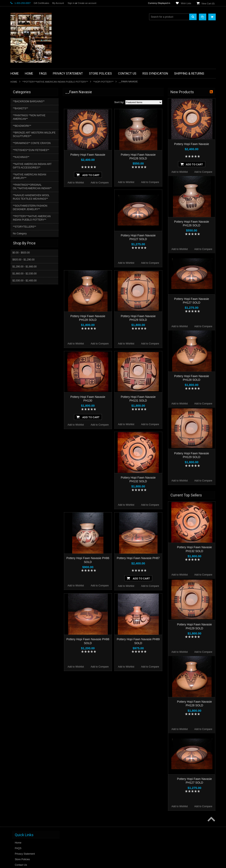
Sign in (71, 3)
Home (14, 82)
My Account (58, 3)
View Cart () (208, 3)
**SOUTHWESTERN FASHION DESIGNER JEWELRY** (30, 208)
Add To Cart (88, 175)
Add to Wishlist (76, 183)
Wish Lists (186, 3)
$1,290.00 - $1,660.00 (25, 267)
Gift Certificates (41, 3)
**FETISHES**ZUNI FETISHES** (31, 150)
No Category (20, 234)
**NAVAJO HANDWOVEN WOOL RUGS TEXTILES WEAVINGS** (31, 197)
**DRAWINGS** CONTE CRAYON (32, 143)
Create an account (87, 3)
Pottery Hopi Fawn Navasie (88, 155)
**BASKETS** (21, 108)
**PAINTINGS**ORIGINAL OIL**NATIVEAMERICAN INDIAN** (32, 187)
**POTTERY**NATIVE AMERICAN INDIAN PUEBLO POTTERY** (55, 82)
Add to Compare (100, 183)
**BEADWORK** (22, 126)
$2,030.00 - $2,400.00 (25, 281)
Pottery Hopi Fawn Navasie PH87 (138, 558)
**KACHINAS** (21, 157)
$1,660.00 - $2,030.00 (25, 274)
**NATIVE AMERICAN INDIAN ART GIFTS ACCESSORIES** (32, 166)
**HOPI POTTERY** (103, 82)
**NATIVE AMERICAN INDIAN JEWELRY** (30, 176)
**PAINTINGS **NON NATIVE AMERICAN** (29, 117)
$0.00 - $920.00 (21, 253)
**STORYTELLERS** (25, 227)
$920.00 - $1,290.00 (24, 260)
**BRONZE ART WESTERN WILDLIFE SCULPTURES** (34, 134)
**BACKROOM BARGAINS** (29, 101)
